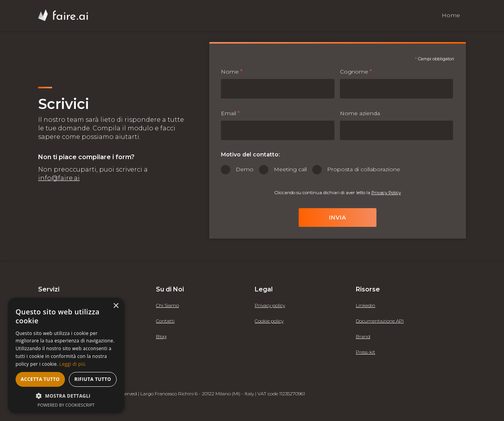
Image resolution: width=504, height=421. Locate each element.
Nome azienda (360, 113)
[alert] (66, 355)
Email (230, 113)
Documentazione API (380, 321)
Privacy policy (270, 305)
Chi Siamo (167, 305)
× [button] (116, 306)
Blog (161, 336)
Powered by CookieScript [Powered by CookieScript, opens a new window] (66, 405)
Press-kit (366, 352)
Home (451, 15)
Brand (363, 336)
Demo (245, 169)
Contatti (165, 321)
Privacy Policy (386, 193)
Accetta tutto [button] (40, 379)
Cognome (356, 72)
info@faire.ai (59, 178)
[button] (66, 396)
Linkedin (366, 305)
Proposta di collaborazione (364, 169)
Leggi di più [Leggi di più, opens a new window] (73, 364)
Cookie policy (269, 321)
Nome (232, 72)
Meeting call (290, 169)
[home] (63, 15)
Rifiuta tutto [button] (93, 379)
